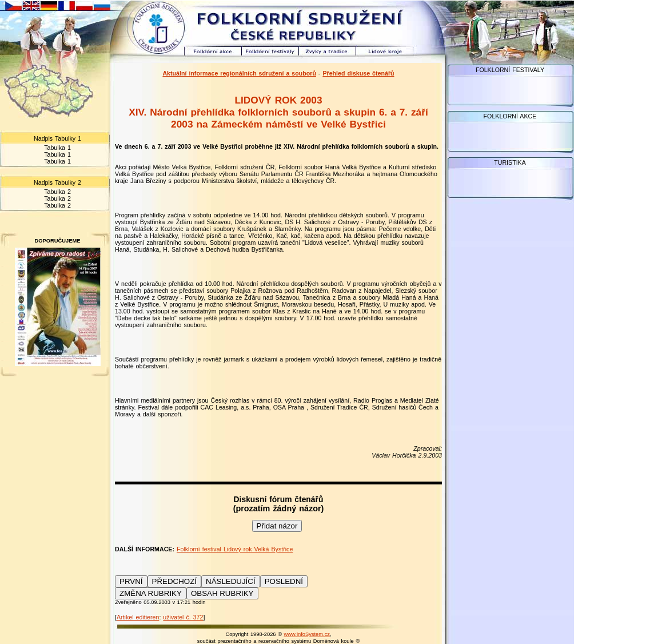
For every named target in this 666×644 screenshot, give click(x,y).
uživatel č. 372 (183, 617)
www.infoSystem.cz (307, 634)
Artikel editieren (138, 617)
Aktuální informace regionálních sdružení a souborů (239, 73)
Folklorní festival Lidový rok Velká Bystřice (235, 549)
